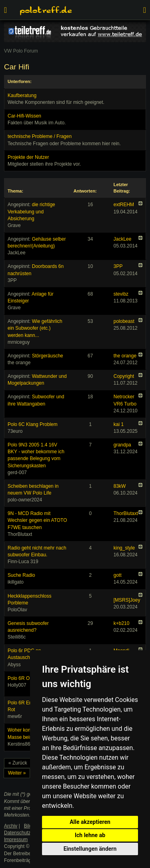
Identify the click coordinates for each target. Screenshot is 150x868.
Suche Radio (21, 575)
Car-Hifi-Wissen (24, 116)
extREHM (124, 205)
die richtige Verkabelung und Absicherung (31, 211)
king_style (124, 548)
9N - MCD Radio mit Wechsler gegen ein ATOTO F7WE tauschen (37, 520)
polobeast (124, 321)
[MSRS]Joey (127, 600)
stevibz (121, 294)
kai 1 (119, 424)
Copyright (124, 376)
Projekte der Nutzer (28, 157)
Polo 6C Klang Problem (33, 424)
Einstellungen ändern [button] (90, 849)
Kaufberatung (22, 95)
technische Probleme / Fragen (40, 136)
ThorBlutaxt (126, 513)
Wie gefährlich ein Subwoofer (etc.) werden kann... (35, 328)
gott (118, 575)
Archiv (11, 826)
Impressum (16, 840)
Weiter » (17, 773)
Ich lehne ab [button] (90, 835)
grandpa (122, 445)
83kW (120, 486)
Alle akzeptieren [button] (90, 822)
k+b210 (122, 623)
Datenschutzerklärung (27, 833)
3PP (118, 266)
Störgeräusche (48, 356)
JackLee (123, 239)
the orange (125, 356)
